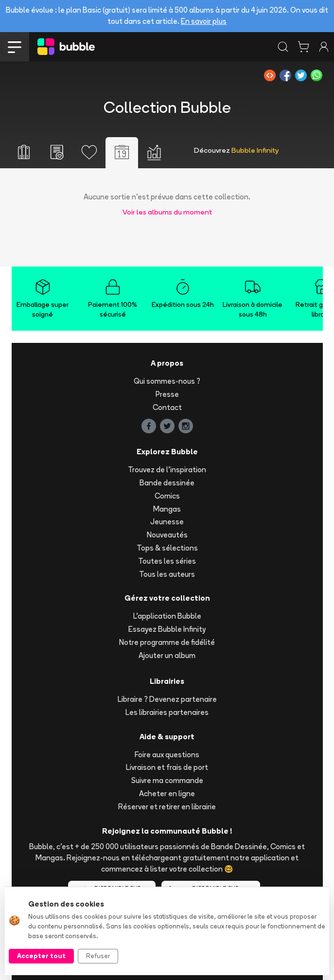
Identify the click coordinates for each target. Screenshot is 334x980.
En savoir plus (204, 21)
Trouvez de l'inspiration (167, 470)
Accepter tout (41, 956)
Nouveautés (167, 535)
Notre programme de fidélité (167, 642)
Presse (167, 394)
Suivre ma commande (167, 780)
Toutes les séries (167, 561)
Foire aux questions (167, 755)
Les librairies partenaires (167, 712)
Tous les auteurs (167, 574)
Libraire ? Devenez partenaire (167, 699)
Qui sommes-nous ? (167, 381)
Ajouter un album (167, 655)
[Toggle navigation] (15, 47)
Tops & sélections (167, 548)
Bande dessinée (167, 483)
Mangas (167, 509)
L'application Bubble (167, 616)
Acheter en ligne (167, 793)
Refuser (98, 956)
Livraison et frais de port (167, 767)
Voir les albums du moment (167, 212)
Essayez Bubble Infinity (167, 629)
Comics (167, 496)
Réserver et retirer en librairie (167, 807)
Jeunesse (167, 522)
